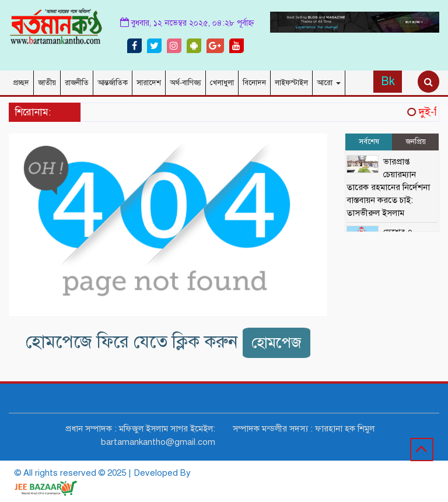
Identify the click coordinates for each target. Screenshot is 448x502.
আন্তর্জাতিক (113, 83)
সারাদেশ (149, 83)
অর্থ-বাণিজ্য (185, 83)
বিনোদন (254, 83)
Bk (388, 81)
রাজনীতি (77, 83)
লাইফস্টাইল (291, 83)
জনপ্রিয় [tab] (416, 142)
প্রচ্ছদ (21, 83)
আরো (329, 83)
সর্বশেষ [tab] (369, 142)
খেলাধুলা (222, 83)
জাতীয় (47, 83)
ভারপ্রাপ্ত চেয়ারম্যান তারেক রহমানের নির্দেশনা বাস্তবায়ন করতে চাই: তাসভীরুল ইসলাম (388, 187)
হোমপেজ (276, 343)
